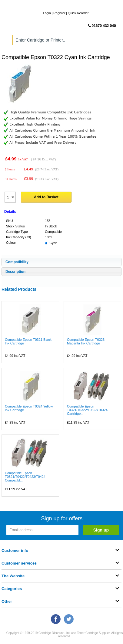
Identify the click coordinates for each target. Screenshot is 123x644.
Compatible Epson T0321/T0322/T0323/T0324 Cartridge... (87, 410)
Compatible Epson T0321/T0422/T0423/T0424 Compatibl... (25, 477)
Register (59, 13)
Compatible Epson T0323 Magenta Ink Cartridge (86, 341)
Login (47, 13)
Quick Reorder (78, 13)
